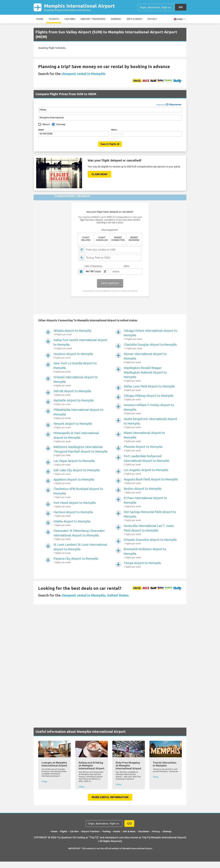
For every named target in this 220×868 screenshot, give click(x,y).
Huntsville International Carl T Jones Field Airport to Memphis (151, 530)
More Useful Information (110, 797)
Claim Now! (99, 174)
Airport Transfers (93, 19)
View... (45, 781)
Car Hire (70, 19)
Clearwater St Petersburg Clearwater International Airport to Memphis (81, 535)
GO (181, 7)
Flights (54, 19)
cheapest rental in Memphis (83, 74)
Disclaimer (144, 831)
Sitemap (167, 831)
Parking (116, 19)
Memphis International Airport (79, 7)
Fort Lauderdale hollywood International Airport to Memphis (151, 460)
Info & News (134, 19)
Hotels (152, 19)
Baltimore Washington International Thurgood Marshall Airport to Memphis (81, 451)
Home (40, 19)
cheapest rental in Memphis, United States (95, 595)
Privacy (156, 831)
